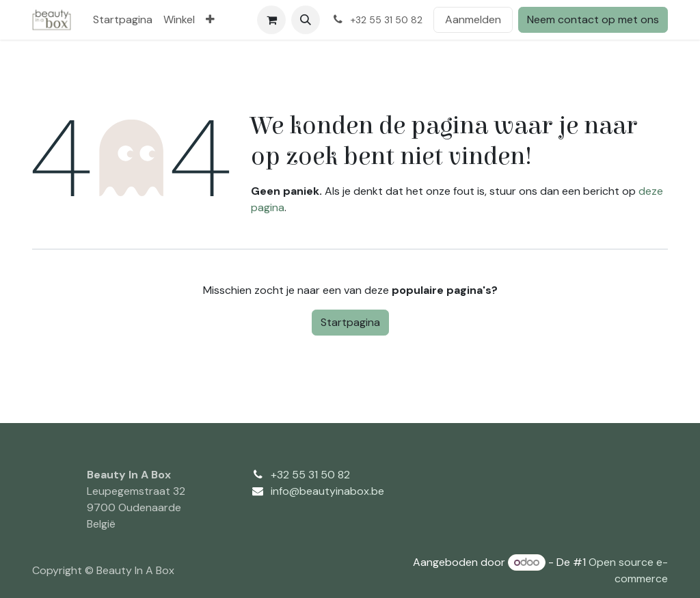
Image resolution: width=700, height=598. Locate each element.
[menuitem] (123, 20)
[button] (306, 20)
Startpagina (350, 322)
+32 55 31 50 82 (310, 475)
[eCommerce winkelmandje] (271, 20)
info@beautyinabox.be (327, 491)
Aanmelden (473, 19)
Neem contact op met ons (593, 19)
